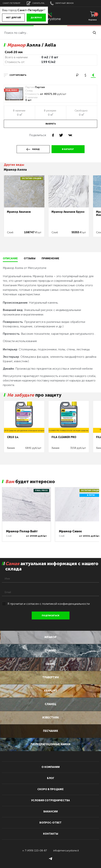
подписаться (50, 616)
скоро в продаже (50, 789)
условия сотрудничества (50, 800)
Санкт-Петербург (12, 3)
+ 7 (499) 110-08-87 (35, 851)
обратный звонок (62, 3)
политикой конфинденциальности (66, 604)
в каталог (68, 149)
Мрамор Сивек (70, 531)
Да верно (36, 18)
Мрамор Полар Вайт (22, 531)
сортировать (18, 75)
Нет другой (13, 18)
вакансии (51, 812)
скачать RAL (36, 3)
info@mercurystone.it (66, 851)
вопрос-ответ (50, 823)
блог (51, 778)
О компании (51, 767)
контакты (51, 834)
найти (94, 33)
